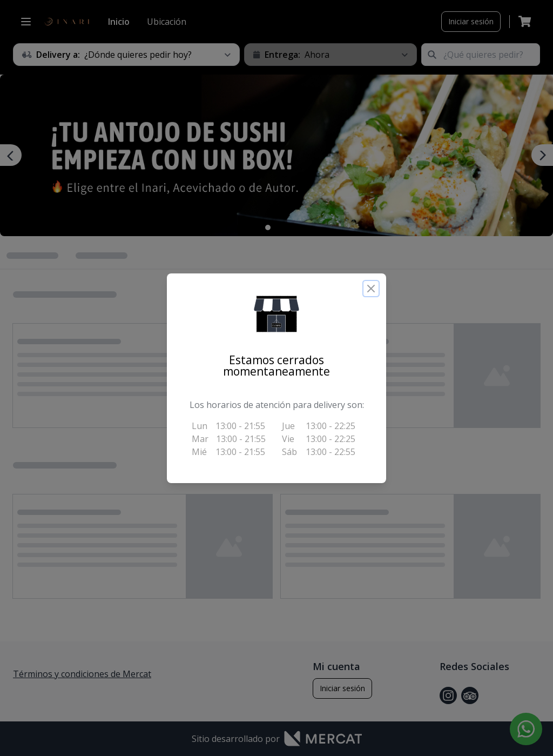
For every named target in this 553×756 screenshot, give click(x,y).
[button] (276, 314)
